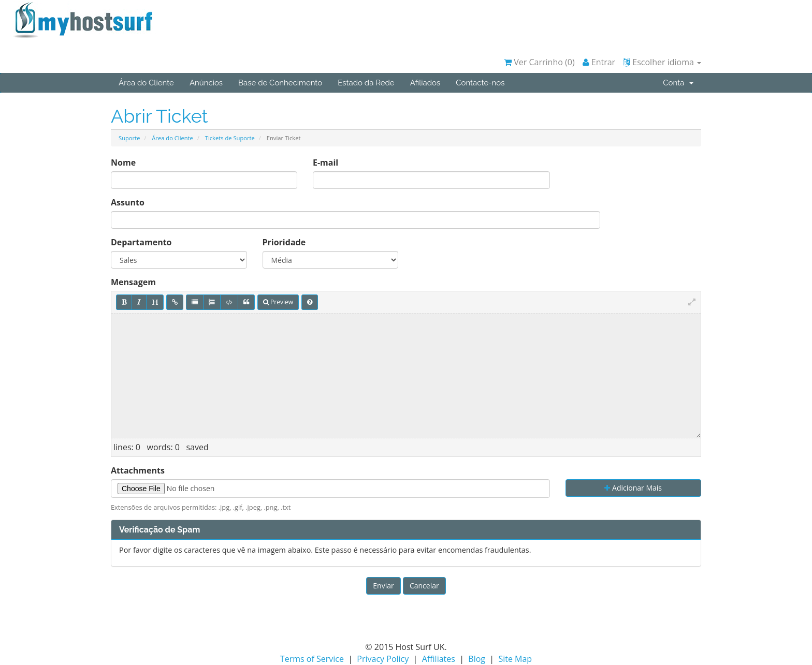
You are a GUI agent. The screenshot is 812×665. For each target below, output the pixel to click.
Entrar (599, 62)
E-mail (325, 162)
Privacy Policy (383, 659)
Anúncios (206, 83)
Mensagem (133, 282)
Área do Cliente (146, 83)
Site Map (515, 659)
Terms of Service (312, 659)
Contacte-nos (480, 83)
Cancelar (424, 586)
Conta (678, 83)
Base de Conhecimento (280, 83)
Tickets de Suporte (230, 138)
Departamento (141, 242)
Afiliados (425, 83)
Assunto (128, 202)
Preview (278, 302)
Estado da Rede (366, 83)
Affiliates (439, 659)
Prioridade (284, 242)
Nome (123, 162)
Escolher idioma (662, 62)
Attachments (138, 470)
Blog (477, 659)
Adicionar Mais (633, 488)
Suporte (129, 138)
